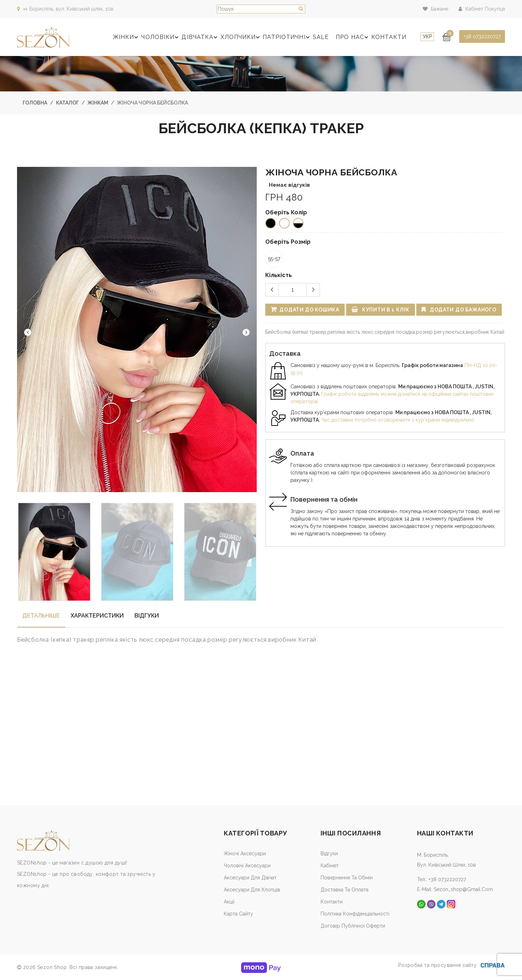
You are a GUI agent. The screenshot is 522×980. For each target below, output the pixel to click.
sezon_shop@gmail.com (463, 889)
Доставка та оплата (345, 890)
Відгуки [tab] (147, 616)
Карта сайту (238, 914)
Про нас (353, 37)
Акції (229, 902)
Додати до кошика (305, 309)
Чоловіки (161, 37)
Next (246, 332)
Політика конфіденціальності (355, 914)
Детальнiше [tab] (41, 616)
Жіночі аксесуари (245, 854)
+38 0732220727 (482, 36)
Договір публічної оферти (353, 926)
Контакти (389, 37)
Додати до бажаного (459, 309)
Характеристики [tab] (97, 616)
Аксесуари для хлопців (252, 890)
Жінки (127, 37)
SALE (321, 37)
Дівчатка (201, 37)
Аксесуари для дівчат (250, 878)
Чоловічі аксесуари (247, 866)
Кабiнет (330, 866)
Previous (28, 332)
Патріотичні (287, 37)
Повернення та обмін (347, 878)
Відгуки (329, 854)
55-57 (274, 259)
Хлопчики (241, 37)
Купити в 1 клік (381, 309)
